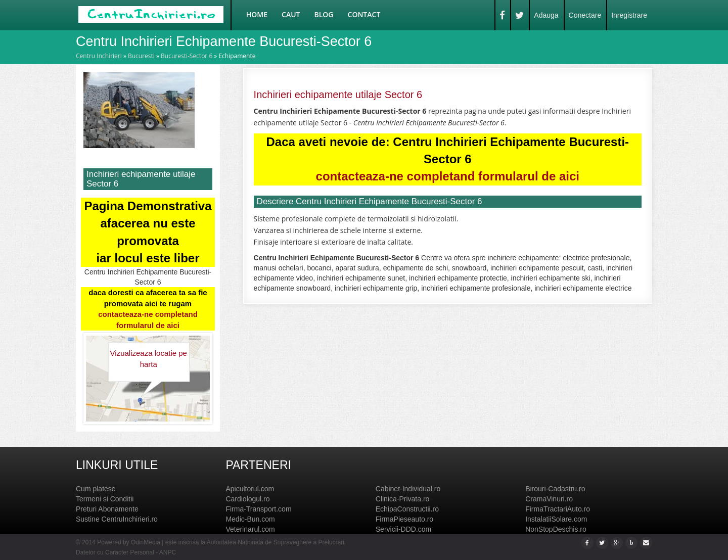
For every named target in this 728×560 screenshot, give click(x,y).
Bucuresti (141, 56)
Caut (291, 14)
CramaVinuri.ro (549, 499)
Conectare (585, 15)
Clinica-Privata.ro (403, 499)
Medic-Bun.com (250, 519)
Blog (324, 14)
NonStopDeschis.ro (556, 529)
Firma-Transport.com (258, 509)
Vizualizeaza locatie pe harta (149, 358)
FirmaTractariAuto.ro (558, 509)
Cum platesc (96, 489)
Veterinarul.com (250, 529)
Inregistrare (629, 15)
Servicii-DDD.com (403, 529)
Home (257, 14)
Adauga (546, 15)
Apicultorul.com (250, 489)
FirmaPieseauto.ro (404, 519)
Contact (364, 14)
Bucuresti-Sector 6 (187, 56)
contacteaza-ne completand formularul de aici (448, 176)
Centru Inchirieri (99, 56)
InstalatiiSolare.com (556, 519)
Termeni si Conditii (105, 499)
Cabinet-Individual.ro (408, 489)
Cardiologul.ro (247, 499)
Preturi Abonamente (107, 509)
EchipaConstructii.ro (407, 509)
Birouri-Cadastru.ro (555, 489)
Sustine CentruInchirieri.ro (117, 519)
